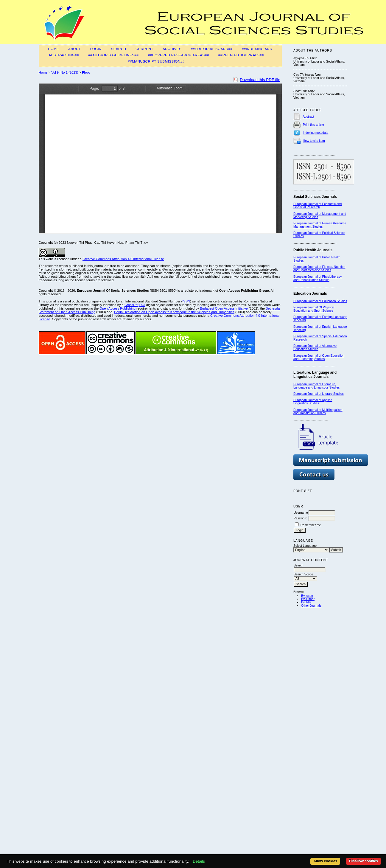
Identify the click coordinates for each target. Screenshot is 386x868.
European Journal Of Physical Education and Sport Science (314, 309)
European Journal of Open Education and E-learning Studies (319, 357)
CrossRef (131, 305)
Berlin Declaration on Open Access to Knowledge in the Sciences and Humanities (174, 312)
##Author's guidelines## (113, 55)
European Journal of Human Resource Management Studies (320, 225)
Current (144, 49)
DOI (142, 305)
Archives (172, 49)
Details (199, 861)
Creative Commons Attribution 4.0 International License (123, 259)
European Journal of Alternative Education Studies (315, 347)
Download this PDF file (260, 80)
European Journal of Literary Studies (319, 394)
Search (118, 49)
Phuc (86, 72)
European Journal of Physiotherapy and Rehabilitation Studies (317, 278)
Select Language (305, 546)
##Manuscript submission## (156, 61)
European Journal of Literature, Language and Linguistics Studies (316, 386)
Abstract (308, 117)
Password (301, 518)
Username (301, 513)
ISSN (186, 301)
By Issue (307, 596)
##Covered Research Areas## (179, 55)
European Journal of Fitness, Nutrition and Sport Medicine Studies (319, 268)
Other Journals (311, 606)
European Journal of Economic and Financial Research (317, 206)
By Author (308, 599)
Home (53, 49)
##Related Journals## (241, 55)
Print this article (313, 125)
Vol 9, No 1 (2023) (65, 72)
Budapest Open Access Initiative (224, 308)
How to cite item (314, 141)
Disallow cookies (364, 861)
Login (96, 49)
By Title (306, 602)
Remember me (311, 525)
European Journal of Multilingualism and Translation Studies (318, 412)
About (74, 49)
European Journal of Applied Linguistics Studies (313, 402)
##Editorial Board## (211, 49)
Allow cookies (325, 861)
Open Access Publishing (117, 308)
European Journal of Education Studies (320, 301)
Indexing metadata (316, 133)
